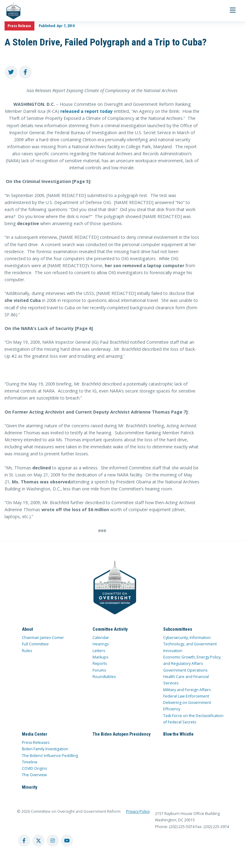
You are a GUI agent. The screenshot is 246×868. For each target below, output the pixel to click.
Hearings (101, 644)
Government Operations (185, 670)
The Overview (34, 775)
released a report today (86, 111)
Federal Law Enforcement (186, 696)
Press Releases (36, 742)
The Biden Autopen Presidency (121, 734)
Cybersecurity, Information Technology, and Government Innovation (190, 644)
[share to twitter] (11, 72)
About (27, 629)
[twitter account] (38, 841)
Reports (100, 664)
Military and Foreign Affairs (187, 690)
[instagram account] (53, 841)
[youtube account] (67, 841)
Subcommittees (178, 629)
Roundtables (104, 677)
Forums (99, 670)
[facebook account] (24, 841)
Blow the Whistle (178, 734)
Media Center (35, 734)
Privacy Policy (138, 811)
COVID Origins (34, 768)
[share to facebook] (25, 72)
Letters (99, 651)
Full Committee (35, 644)
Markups (100, 657)
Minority (30, 787)
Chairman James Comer (43, 638)
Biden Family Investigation (45, 749)
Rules (27, 651)
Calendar (101, 638)
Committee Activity (110, 629)
